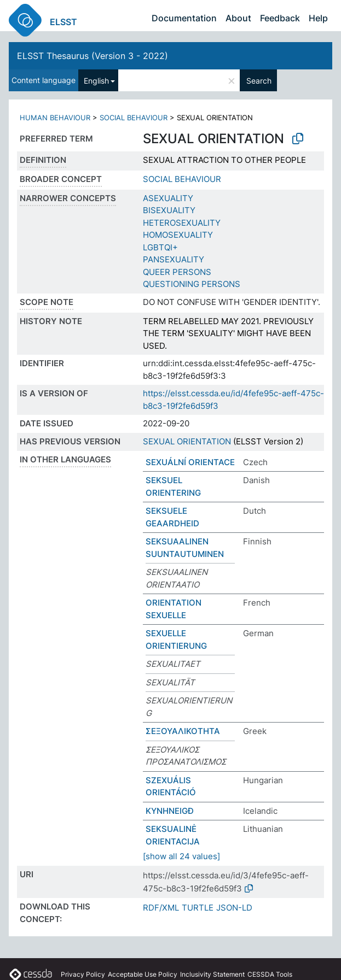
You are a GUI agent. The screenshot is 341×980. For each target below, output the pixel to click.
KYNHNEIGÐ (170, 811)
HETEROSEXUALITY (182, 223)
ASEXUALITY (168, 198)
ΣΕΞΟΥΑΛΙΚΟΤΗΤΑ (183, 731)
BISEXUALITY (169, 210)
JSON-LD (234, 908)
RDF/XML (161, 908)
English (96, 81)
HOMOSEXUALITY (178, 235)
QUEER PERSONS (177, 272)
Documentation (184, 18)
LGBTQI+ (160, 247)
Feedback (280, 18)
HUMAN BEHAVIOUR (55, 118)
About (238, 18)
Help (318, 18)
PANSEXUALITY (174, 259)
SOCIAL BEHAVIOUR (134, 118)
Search (259, 81)
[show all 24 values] (181, 856)
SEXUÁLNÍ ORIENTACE (190, 462)
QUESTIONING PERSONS (192, 284)
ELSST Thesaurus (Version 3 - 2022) (93, 56)
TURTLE (198, 908)
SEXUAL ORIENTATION (187, 441)
